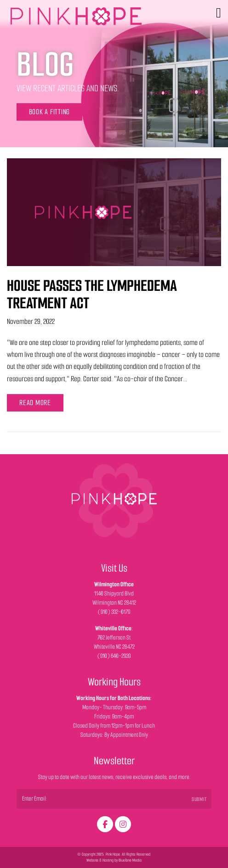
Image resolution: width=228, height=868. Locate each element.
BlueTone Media (130, 860)
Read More (35, 403)
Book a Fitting (50, 112)
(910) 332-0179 (114, 612)
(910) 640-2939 (114, 656)
